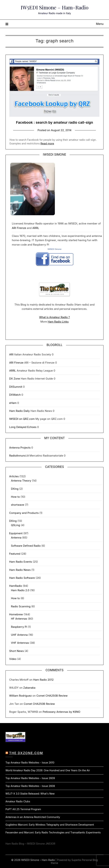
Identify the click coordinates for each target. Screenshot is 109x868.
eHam (13, 403)
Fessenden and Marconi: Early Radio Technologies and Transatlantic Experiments (53, 832)
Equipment (16, 533)
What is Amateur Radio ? (55, 317)
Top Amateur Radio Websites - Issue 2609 (30, 778)
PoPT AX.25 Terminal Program (23, 809)
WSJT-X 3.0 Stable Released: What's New (30, 794)
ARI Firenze (19, 228)
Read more (47, 143)
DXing (15, 489)
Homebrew (16, 614)
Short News (17, 651)
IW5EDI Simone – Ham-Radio (54, 7)
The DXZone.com (26, 753)
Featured (15, 554)
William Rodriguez (21, 696)
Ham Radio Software (22, 578)
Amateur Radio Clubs (18, 801)
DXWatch (15, 395)
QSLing (16, 525)
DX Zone (15, 379)
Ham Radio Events (21, 562)
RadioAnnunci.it (19, 456)
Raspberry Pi (19, 627)
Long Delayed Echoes (23, 427)
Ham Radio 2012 (43, 680)
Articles (14, 476)
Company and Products (24, 513)
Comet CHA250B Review (52, 696)
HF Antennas (19, 619)
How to (15, 497)
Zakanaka (29, 688)
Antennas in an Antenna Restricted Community (33, 817)
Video (13, 659)
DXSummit (16, 387)
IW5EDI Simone (54, 249)
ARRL (36, 228)
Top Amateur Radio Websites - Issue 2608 (30, 786)
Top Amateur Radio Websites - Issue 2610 (30, 763)
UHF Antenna (19, 635)
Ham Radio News (20, 570)
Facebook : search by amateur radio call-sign (54, 122)
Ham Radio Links (58, 322)
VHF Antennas (20, 643)
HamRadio (16, 586)
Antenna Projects (20, 448)
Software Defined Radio (26, 546)
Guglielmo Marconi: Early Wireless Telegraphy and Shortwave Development (50, 825)
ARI (11, 354)
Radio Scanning (21, 606)
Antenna (16, 538)
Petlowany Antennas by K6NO (61, 712)
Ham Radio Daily (20, 411)
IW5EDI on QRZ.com (22, 419)
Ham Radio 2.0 (20, 590)
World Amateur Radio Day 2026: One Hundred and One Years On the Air (48, 770)
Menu (100, 24)
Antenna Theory (21, 481)
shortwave (18, 505)
